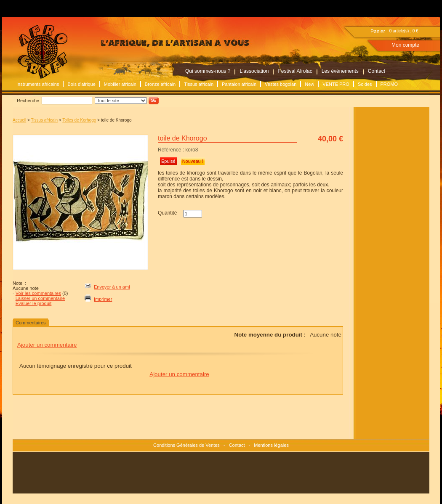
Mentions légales (271, 445)
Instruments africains (38, 84)
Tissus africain (199, 84)
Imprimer (103, 299)
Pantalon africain (239, 84)
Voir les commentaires (38, 293)
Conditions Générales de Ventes (186, 445)
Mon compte (405, 45)
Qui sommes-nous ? (208, 71)
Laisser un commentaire (40, 298)
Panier (378, 32)
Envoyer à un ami (112, 287)
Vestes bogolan (281, 84)
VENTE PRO (336, 84)
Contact (377, 71)
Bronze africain (160, 84)
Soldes (365, 84)
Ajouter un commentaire (47, 345)
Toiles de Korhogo (79, 120)
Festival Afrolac (295, 71)
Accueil (19, 120)
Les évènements (340, 71)
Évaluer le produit (34, 303)
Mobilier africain (120, 84)
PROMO (389, 84)
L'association (254, 71)
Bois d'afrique (81, 84)
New (309, 84)
